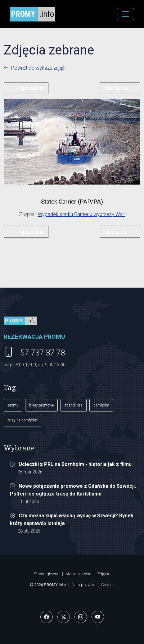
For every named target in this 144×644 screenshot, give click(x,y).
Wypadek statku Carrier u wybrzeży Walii (82, 214)
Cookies (108, 585)
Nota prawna (83, 585)
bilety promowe (41, 405)
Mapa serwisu (78, 574)
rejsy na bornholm (22, 420)
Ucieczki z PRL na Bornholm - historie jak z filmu (75, 464)
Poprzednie (26, 88)
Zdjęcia (104, 574)
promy (13, 405)
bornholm (101, 405)
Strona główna (47, 574)
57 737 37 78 (43, 353)
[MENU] (125, 14)
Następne (120, 88)
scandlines (74, 405)
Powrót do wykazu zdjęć (38, 68)
